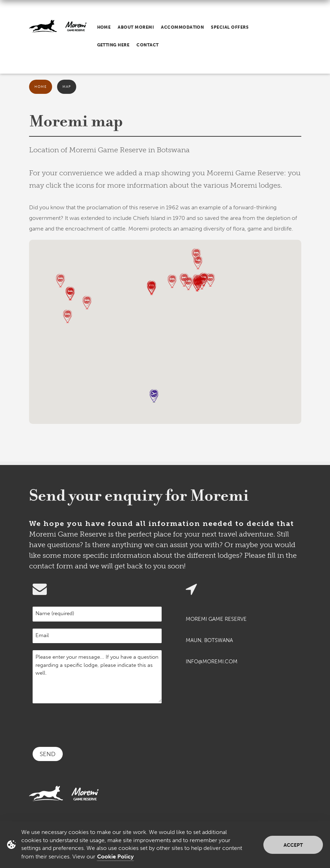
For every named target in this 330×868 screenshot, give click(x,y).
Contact (147, 45)
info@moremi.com (212, 662)
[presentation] (86, 724)
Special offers (230, 27)
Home (104, 27)
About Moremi (136, 27)
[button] (196, 255)
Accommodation (182, 27)
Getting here (113, 45)
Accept (293, 845)
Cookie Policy (115, 856)
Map (67, 87)
